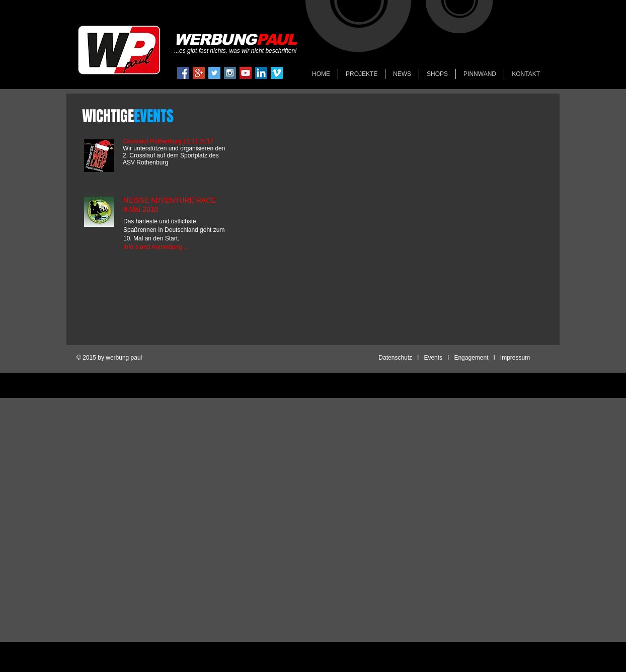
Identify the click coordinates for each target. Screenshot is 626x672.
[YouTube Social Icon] (246, 73)
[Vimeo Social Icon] (277, 73)
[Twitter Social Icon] (214, 73)
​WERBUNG (235, 39)
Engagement (471, 358)
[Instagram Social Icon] (230, 73)
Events (433, 358)
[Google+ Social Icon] (199, 73)
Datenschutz (395, 358)
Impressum (515, 358)
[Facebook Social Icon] (183, 73)
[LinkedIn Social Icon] (261, 73)
